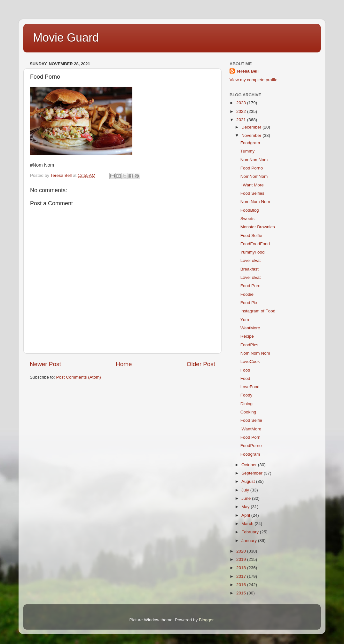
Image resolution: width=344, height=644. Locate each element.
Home (124, 364)
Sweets (247, 219)
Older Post (201, 364)
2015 (242, 593)
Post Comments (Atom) (79, 377)
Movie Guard (66, 38)
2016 (242, 585)
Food (245, 370)
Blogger (206, 620)
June (247, 498)
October (250, 465)
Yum (245, 320)
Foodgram (250, 143)
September (253, 473)
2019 (242, 559)
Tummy (248, 151)
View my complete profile (254, 80)
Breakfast (250, 269)
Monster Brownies (258, 227)
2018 (242, 568)
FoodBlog (250, 210)
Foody (246, 395)
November (252, 135)
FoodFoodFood (255, 244)
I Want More (252, 185)
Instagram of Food (258, 311)
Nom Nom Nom (255, 202)
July (246, 490)
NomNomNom (254, 160)
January (250, 541)
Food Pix (249, 303)
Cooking (248, 412)
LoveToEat (251, 260)
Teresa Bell (247, 71)
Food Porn (250, 286)
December (252, 127)
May (246, 507)
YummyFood (253, 252)
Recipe (247, 336)
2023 (242, 103)
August (249, 481)
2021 (242, 120)
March (248, 524)
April (246, 515)
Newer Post (45, 364)
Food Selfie (251, 236)
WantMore (250, 328)
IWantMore (251, 429)
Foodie (247, 294)
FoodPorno (251, 446)
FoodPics (249, 345)
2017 (242, 576)
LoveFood (250, 387)
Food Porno (252, 168)
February (251, 532)
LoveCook (250, 361)
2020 (242, 551)
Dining (246, 404)
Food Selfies (252, 193)
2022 (242, 111)
